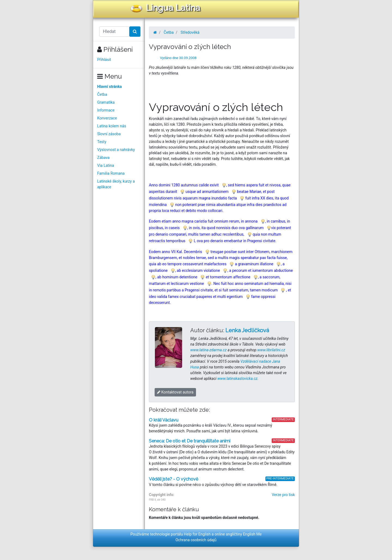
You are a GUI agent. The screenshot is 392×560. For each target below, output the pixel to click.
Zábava (103, 158)
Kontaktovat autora (175, 392)
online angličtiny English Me (238, 534)
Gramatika (106, 102)
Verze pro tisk (283, 495)
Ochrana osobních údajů (196, 540)
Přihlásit (104, 60)
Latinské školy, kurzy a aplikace (116, 184)
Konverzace (107, 118)
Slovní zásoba (109, 134)
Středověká (190, 32)
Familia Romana (111, 173)
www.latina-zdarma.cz (208, 350)
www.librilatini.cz (271, 350)
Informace (106, 110)
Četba (102, 94)
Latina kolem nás (112, 126)
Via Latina (106, 165)
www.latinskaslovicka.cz (238, 379)
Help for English (197, 534)
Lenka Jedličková (247, 330)
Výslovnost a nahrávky (116, 150)
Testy (102, 142)
